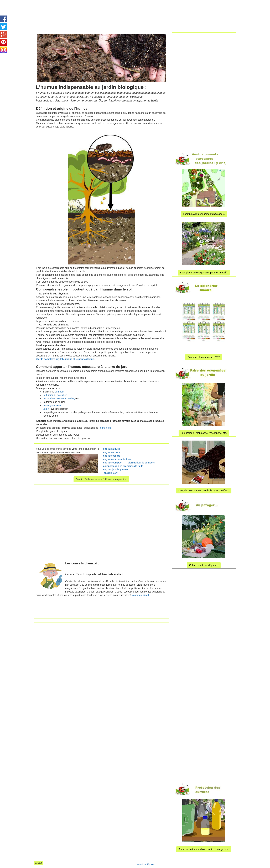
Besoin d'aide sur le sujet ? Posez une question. (101, 479)
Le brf (46, 409)
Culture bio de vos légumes (204, 565)
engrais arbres (111, 452)
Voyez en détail (140, 595)
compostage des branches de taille (124, 466)
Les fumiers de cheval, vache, (59, 399)
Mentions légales (146, 865)
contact (39, 863)
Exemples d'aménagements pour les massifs (204, 273)
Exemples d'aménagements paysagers (204, 214)
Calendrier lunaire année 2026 (204, 357)
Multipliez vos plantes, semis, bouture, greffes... (204, 491)
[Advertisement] (131, 8)
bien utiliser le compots (141, 463)
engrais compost (113, 463)
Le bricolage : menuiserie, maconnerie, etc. (204, 433)
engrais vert (111, 473)
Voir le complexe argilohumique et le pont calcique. (65, 359)
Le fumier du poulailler (55, 395)
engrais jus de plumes (116, 469)
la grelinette (105, 428)
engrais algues (112, 449)
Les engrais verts (52, 405)
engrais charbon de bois (117, 459)
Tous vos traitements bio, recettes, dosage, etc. (204, 849)
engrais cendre (112, 456)
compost (59, 392)
